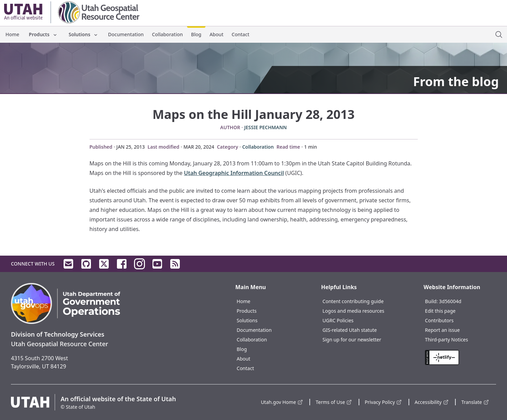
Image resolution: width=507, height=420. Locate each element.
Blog (196, 34)
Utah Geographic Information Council (234, 173)
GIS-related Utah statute (350, 330)
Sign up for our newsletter (352, 340)
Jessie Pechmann (265, 127)
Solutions (84, 34)
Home (12, 34)
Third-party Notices (446, 340)
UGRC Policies (338, 320)
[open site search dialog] (499, 35)
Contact (241, 34)
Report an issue (442, 330)
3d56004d (450, 301)
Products (43, 34)
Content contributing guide (353, 301)
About (217, 34)
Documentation (126, 34)
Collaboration (167, 34)
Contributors (439, 320)
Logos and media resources (353, 311)
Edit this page (440, 311)
